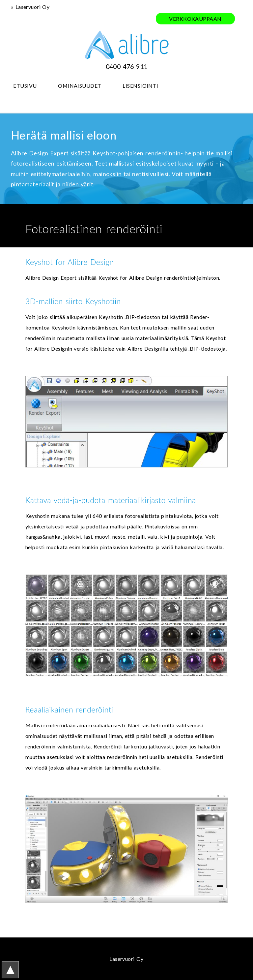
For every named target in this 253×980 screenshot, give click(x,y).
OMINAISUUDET (80, 86)
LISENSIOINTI (141, 86)
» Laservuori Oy (30, 7)
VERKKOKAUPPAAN (195, 19)
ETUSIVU (25, 86)
